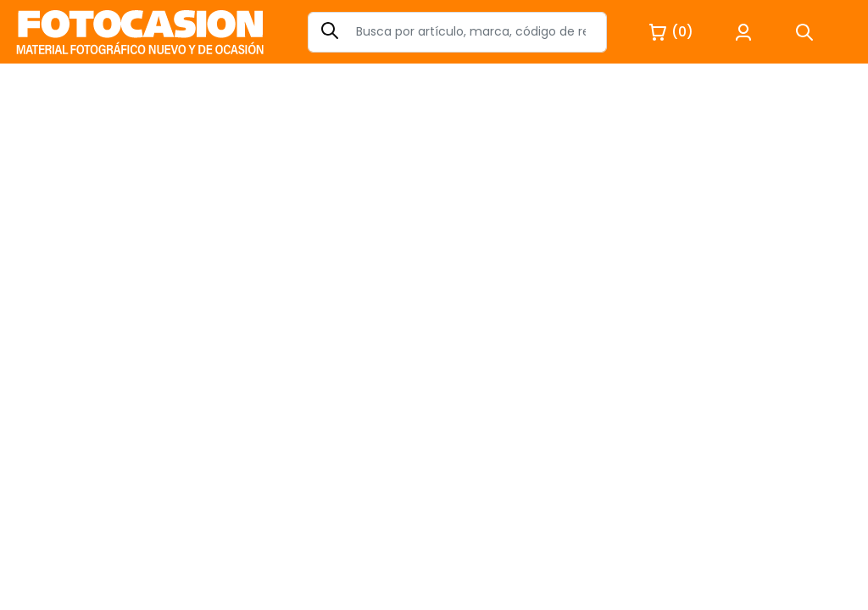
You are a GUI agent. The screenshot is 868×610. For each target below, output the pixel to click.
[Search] (457, 32)
